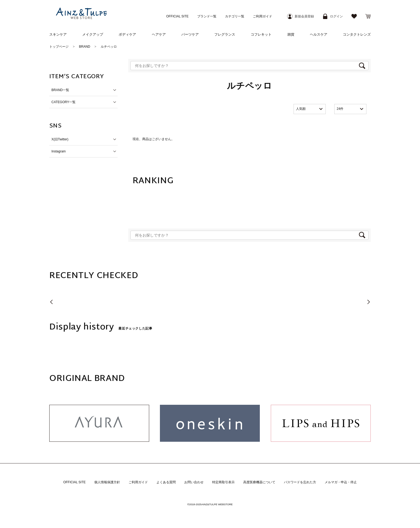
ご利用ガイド (262, 16)
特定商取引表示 (223, 482)
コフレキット (261, 34)
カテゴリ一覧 (235, 16)
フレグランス (225, 34)
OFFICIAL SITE (177, 16)
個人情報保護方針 (107, 482)
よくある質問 (166, 482)
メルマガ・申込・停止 (341, 482)
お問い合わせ (194, 482)
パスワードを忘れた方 (300, 482)
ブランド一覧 (207, 16)
